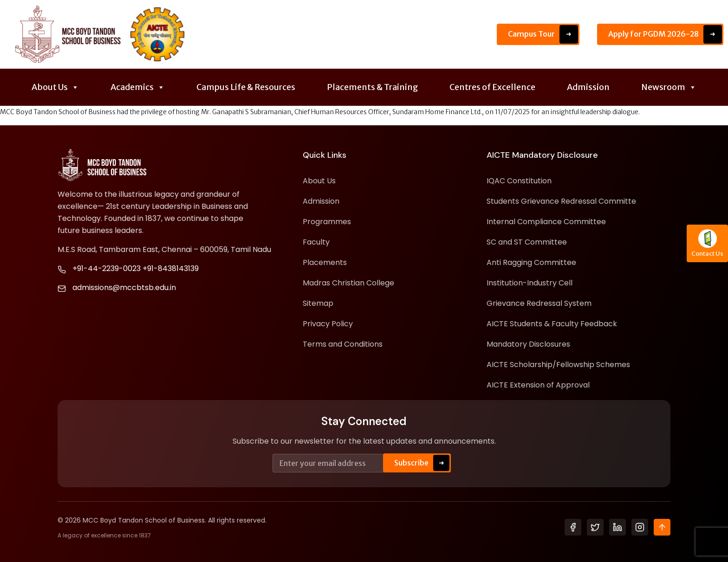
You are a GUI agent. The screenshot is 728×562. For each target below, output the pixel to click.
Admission (588, 87)
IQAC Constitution (519, 181)
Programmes (327, 222)
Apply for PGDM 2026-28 (665, 34)
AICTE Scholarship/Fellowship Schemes (558, 365)
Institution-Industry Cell (530, 283)
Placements (325, 262)
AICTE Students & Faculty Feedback (552, 324)
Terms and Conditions (343, 344)
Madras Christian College (348, 283)
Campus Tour (543, 34)
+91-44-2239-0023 (107, 268)
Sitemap (318, 303)
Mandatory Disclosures (528, 344)
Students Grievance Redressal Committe (561, 201)
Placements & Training (373, 87)
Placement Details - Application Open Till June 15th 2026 (339, 34)
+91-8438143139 (171, 268)
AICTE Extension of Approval (538, 385)
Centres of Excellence (492, 87)
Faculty (316, 242)
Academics (138, 87)
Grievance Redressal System (539, 303)
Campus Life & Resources (246, 87)
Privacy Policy (328, 324)
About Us (55, 87)
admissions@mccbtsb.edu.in (124, 287)
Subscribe (422, 463)
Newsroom (669, 87)
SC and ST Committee (527, 242)
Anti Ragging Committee (531, 262)
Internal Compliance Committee (546, 222)
